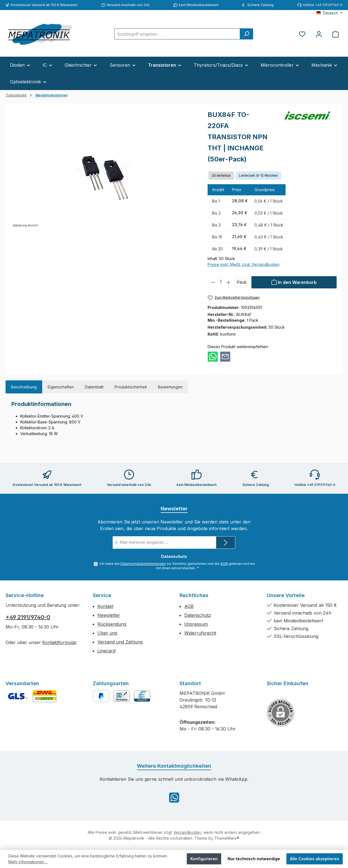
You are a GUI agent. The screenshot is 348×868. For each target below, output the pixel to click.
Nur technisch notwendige (254, 859)
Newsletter (109, 615)
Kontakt (105, 606)
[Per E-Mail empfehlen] (225, 356)
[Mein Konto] (319, 34)
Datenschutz (198, 615)
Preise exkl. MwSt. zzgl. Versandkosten (244, 264)
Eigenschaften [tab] (61, 387)
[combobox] (177, 34)
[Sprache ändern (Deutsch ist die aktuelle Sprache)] (329, 13)
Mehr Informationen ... (28, 862)
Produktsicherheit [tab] (131, 387)
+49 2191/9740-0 (28, 617)
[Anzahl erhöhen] (229, 282)
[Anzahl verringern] (213, 282)
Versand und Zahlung (120, 642)
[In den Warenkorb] (294, 282)
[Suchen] (246, 34)
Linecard (106, 651)
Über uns (107, 633)
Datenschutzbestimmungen (143, 563)
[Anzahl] (221, 282)
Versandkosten (187, 832)
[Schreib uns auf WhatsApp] (174, 798)
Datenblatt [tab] (94, 387)
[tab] (24, 387)
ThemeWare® (227, 838)
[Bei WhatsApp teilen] (213, 356)
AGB (224, 563)
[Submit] (226, 542)
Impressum (196, 624)
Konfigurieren (204, 859)
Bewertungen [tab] (170, 387)
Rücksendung (112, 624)
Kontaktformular (59, 642)
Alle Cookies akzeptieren (315, 859)
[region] (104, 169)
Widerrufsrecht (200, 633)
